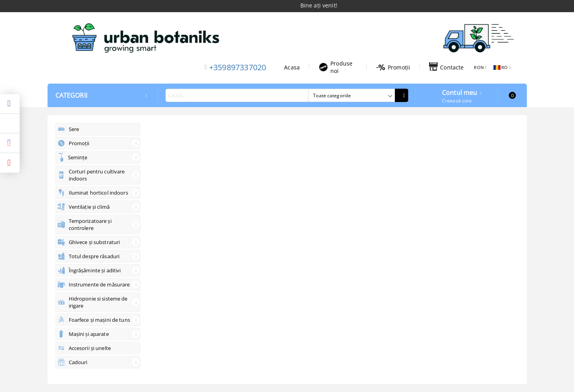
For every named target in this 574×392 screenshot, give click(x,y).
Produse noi (336, 67)
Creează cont (457, 101)
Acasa (292, 67)
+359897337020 (238, 67)
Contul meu (460, 92)
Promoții (393, 67)
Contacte (446, 67)
